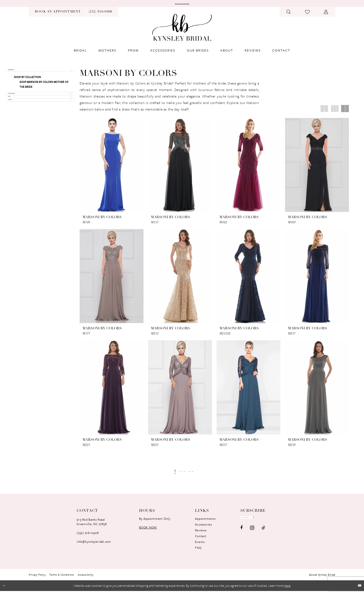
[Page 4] (183, 473)
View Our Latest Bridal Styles (182, 5)
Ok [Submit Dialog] (357, 589)
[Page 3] (177, 473)
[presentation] (112, 168)
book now (148, 530)
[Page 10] (197, 473)
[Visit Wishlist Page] (307, 15)
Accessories (203, 527)
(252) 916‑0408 (88, 536)
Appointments (205, 522)
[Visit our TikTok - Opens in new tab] (263, 535)
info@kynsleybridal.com (94, 545)
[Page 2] (171, 473)
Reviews (201, 533)
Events (200, 545)
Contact (201, 539)
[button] (326, 15)
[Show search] (289, 15)
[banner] (182, 30)
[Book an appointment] (58, 15)
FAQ (198, 551)
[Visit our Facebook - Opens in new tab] (241, 535)
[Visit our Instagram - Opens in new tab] (252, 535)
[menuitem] (58, 15)
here (287, 589)
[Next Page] (204, 473)
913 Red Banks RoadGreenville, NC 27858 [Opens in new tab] (92, 525)
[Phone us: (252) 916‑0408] (100, 15)
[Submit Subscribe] (281, 523)
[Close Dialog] (7, 589)
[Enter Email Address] (263, 523)
